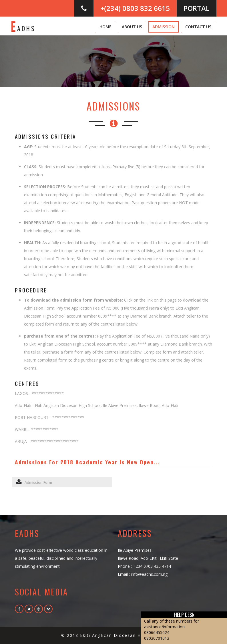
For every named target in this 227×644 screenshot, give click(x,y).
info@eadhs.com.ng (149, 574)
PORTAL (197, 8)
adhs (23, 26)
